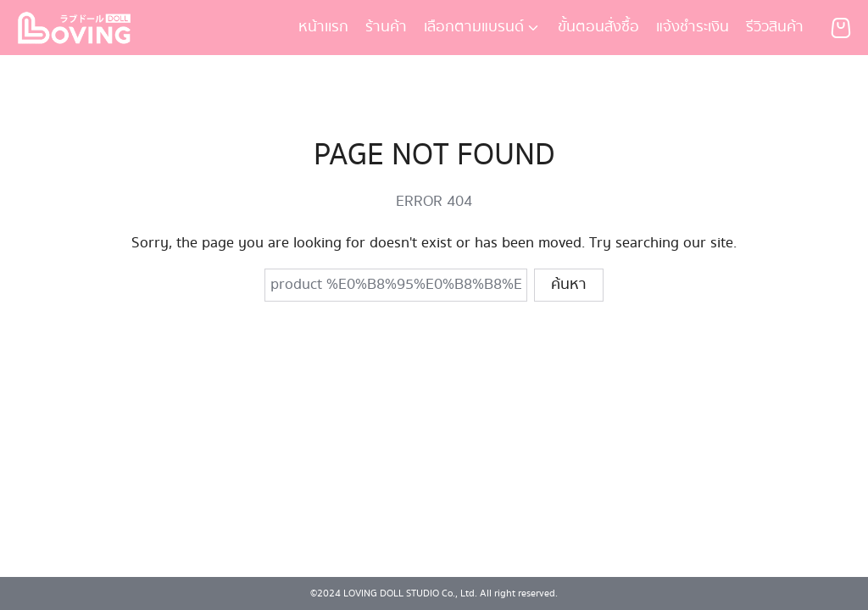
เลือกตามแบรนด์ (474, 27)
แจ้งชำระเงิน (693, 27)
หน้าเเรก (323, 27)
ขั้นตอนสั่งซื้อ (598, 27)
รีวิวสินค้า (775, 27)
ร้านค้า (386, 27)
